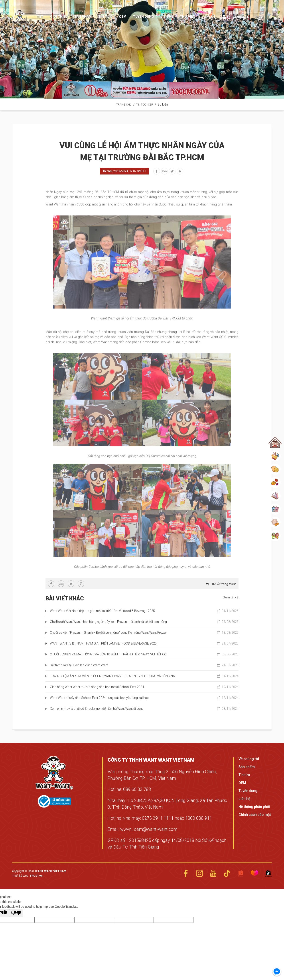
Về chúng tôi (249, 759)
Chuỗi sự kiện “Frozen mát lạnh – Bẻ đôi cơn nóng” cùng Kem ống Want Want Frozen (144, 633)
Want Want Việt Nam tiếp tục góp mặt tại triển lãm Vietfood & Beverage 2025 (144, 611)
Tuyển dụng (248, 791)
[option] (142, 49)
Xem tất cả (231, 597)
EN (248, 17)
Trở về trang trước (224, 584)
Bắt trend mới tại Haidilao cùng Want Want (144, 665)
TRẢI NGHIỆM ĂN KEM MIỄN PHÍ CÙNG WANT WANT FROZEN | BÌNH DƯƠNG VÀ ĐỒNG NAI (144, 676)
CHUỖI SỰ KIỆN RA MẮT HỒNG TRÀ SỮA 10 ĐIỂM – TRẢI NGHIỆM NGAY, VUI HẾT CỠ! (144, 654)
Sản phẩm (247, 767)
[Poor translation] (16, 913)
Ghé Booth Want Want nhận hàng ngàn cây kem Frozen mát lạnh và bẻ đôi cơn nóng (144, 622)
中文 (258, 17)
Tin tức (244, 775)
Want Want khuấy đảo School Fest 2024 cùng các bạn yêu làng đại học (144, 698)
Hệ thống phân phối (254, 807)
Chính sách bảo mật (255, 815)
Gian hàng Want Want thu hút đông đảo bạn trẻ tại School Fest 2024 (144, 687)
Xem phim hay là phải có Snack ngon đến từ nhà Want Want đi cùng (144, 709)
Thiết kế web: (21, 876)
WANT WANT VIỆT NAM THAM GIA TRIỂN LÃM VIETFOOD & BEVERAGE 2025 (144, 643)
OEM (242, 783)
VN (237, 17)
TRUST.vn (36, 876)
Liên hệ (244, 799)
